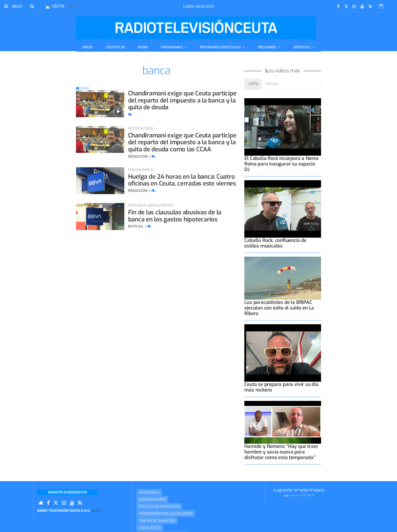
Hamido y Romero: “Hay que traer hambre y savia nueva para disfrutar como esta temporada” (281, 452)
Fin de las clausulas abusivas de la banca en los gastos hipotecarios (175, 216)
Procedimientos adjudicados (166, 514)
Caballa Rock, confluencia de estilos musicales (275, 243)
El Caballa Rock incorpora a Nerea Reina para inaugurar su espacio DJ (281, 164)
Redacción (138, 156)
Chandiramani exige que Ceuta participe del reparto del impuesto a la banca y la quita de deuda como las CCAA (182, 142)
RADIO (143, 47)
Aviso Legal (149, 492)
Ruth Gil (136, 226)
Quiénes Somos (152, 499)
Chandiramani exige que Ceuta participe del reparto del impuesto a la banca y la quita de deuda (182, 100)
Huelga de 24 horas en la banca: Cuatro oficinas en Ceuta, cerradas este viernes (182, 180)
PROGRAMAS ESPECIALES (221, 47)
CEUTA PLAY (115, 47)
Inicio (87, 47)
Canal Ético (150, 528)
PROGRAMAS (172, 47)
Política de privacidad (159, 506)
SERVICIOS (302, 47)
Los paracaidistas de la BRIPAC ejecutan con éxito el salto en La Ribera (279, 308)
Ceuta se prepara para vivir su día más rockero (281, 387)
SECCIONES (267, 47)
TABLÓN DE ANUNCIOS (157, 521)
